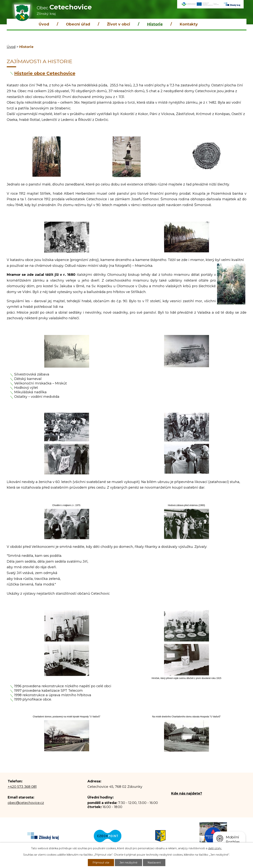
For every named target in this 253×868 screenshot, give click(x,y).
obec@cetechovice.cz (26, 803)
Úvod (44, 24)
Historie (155, 24)
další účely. (215, 848)
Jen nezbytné (128, 863)
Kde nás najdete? (187, 793)
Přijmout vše (101, 863)
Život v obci (119, 24)
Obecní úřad (78, 24)
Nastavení (154, 863)
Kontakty (189, 24)
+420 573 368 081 (22, 787)
